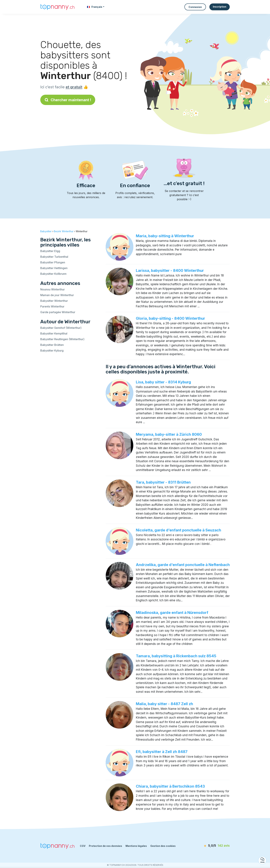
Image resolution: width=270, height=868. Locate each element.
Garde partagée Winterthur (58, 312)
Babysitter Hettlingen (54, 268)
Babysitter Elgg (50, 251)
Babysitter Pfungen (53, 262)
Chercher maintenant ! (68, 100)
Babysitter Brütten (52, 345)
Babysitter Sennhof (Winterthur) (61, 328)
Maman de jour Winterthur (57, 295)
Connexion (195, 7)
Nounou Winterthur (53, 289)
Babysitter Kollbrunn (53, 274)
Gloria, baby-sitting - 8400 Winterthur (170, 318)
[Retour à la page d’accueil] (58, 7)
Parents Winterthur (52, 306)
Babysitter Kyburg (52, 351)
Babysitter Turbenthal (54, 257)
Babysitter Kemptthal (54, 333)
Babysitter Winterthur (54, 301)
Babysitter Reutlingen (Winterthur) (62, 339)
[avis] (210, 846)
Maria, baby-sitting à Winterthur (165, 236)
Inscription (220, 7)
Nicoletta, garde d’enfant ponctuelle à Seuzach (178, 530)
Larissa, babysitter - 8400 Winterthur (170, 270)
